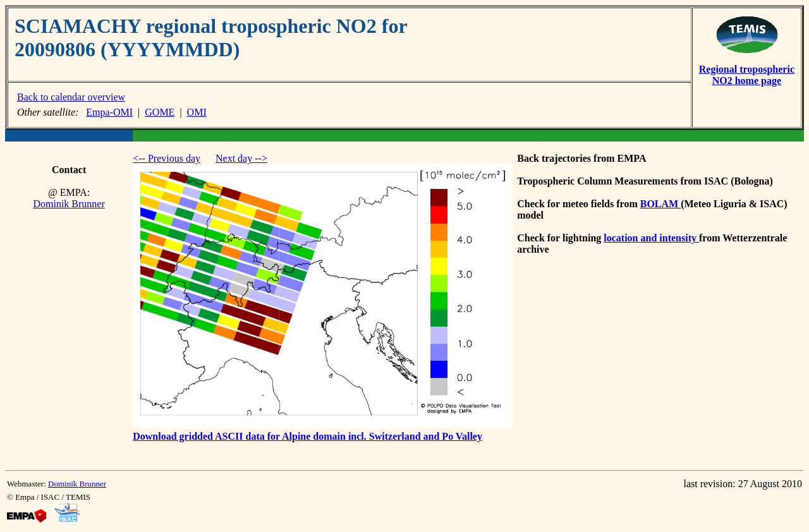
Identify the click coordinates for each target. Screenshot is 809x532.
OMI (197, 112)
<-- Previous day (167, 158)
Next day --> (241, 158)
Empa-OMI (109, 112)
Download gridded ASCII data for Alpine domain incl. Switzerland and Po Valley (307, 436)
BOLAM (660, 204)
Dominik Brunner (69, 204)
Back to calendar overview (71, 97)
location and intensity (651, 238)
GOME (160, 112)
